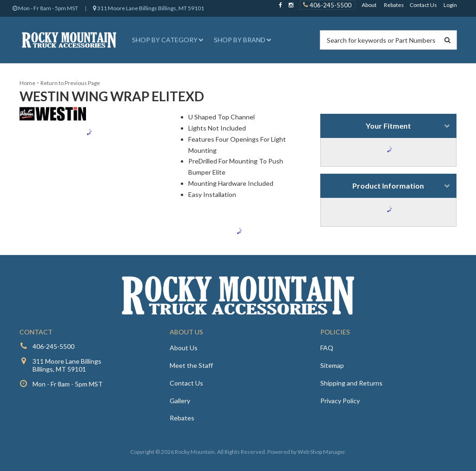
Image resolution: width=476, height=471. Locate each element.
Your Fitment (388, 126)
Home (27, 83)
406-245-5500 (53, 346)
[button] (166, 40)
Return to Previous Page (70, 83)
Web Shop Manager (321, 452)
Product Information (388, 186)
